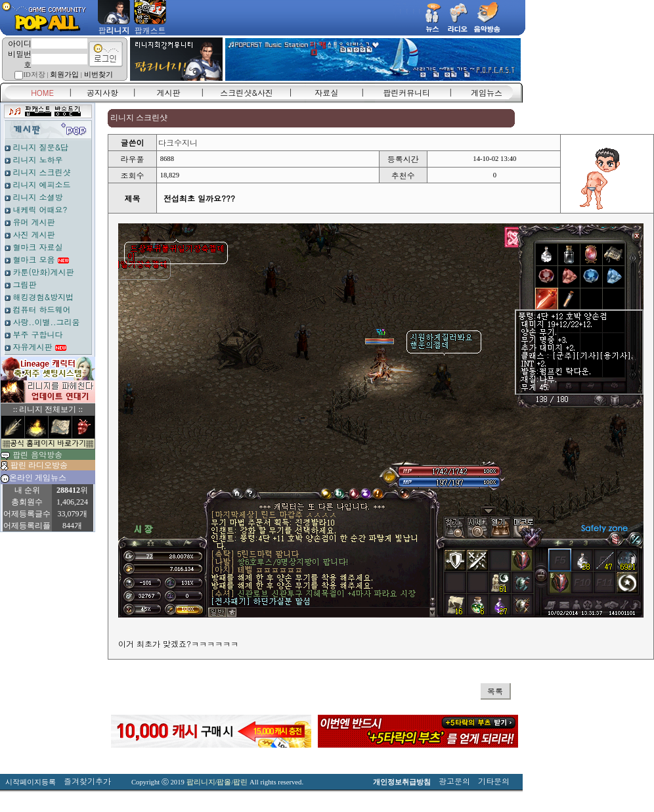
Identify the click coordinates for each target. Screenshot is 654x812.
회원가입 (64, 75)
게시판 (169, 92)
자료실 (326, 92)
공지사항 (102, 92)
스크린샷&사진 (247, 92)
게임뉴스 (487, 92)
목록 (495, 691)
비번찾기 (98, 75)
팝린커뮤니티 (406, 92)
